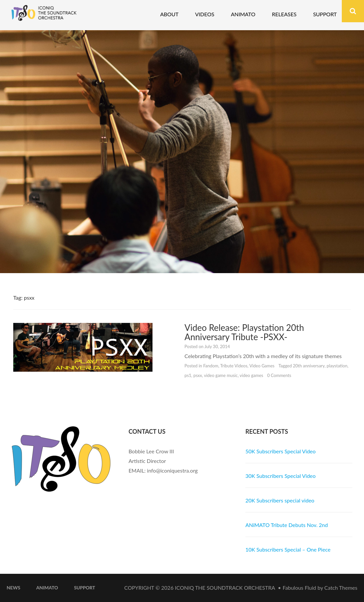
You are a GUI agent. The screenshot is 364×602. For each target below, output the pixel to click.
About (169, 14)
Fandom (211, 366)
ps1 (188, 375)
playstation (337, 366)
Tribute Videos (234, 366)
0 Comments (279, 375)
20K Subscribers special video (280, 500)
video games (251, 375)
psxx (198, 375)
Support (325, 14)
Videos (205, 14)
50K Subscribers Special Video (280, 451)
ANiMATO (47, 588)
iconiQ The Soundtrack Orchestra (225, 588)
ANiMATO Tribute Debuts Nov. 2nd (287, 525)
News (13, 588)
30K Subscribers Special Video (280, 476)
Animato (243, 14)
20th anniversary (309, 366)
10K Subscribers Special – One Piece (288, 549)
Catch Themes (341, 588)
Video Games (262, 366)
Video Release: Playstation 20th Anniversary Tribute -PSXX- (244, 332)
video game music (221, 375)
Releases (284, 14)
